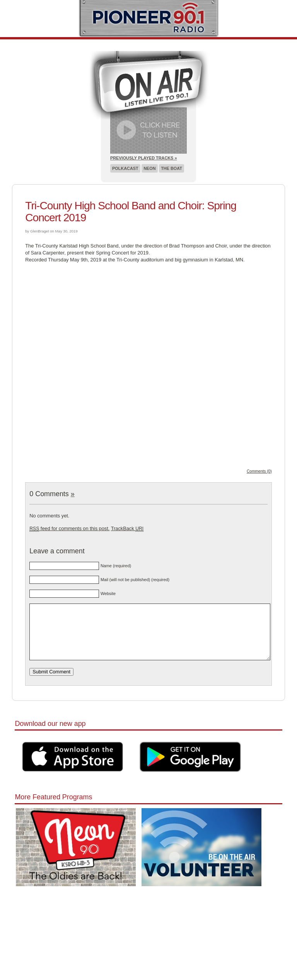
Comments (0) (259, 471)
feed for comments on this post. (69, 528)
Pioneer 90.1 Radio (149, 19)
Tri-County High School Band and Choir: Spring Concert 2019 (131, 212)
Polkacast (125, 168)
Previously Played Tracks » (143, 158)
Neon (149, 168)
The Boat (172, 168)
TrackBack (127, 528)
